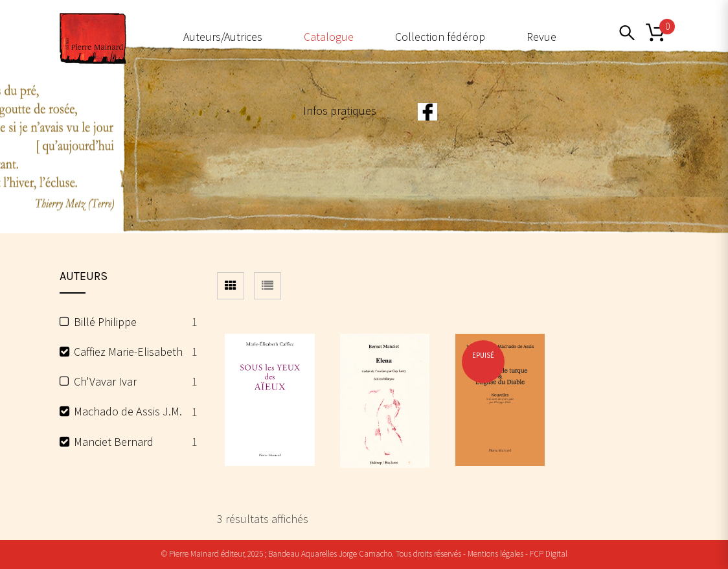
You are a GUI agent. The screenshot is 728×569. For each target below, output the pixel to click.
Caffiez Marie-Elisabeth (128, 352)
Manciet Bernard (114, 442)
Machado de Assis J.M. (128, 411)
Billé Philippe (105, 322)
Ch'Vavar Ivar (105, 381)
